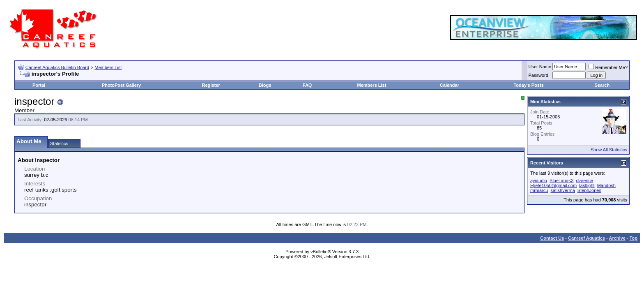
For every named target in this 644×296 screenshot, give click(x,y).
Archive (617, 238)
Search (602, 85)
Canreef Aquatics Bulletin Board (57, 67)
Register (211, 85)
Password (538, 75)
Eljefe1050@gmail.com (553, 185)
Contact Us (552, 238)
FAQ (307, 85)
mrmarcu (539, 190)
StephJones (589, 190)
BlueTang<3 (561, 180)
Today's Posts (528, 85)
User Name (540, 67)
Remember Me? (608, 67)
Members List (108, 67)
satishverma (562, 190)
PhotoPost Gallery (121, 85)
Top (634, 238)
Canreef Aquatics (586, 238)
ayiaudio (539, 180)
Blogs (265, 85)
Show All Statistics (609, 150)
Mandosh (606, 185)
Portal (39, 85)
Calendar (450, 85)
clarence (585, 180)
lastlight (587, 185)
